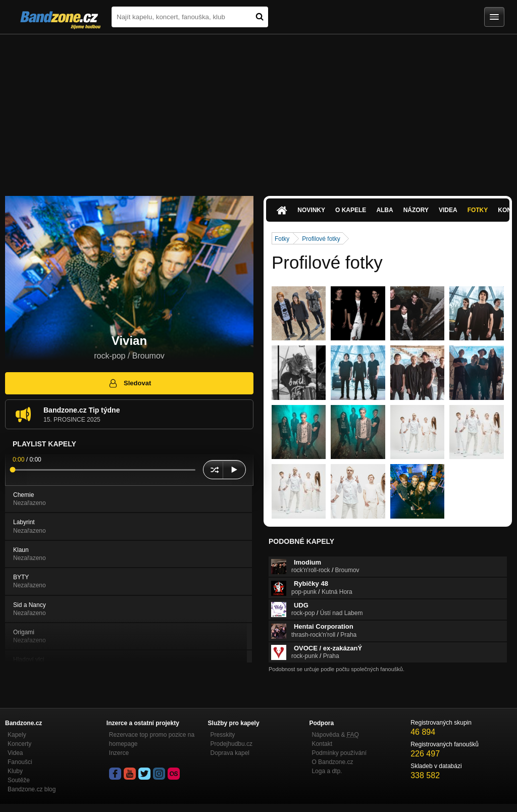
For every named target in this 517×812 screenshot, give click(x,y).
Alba (384, 210)
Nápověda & (335, 735)
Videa (448, 210)
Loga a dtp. (327, 771)
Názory (416, 210)
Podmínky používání (339, 753)
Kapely (17, 735)
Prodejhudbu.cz (231, 744)
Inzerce (119, 753)
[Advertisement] (258, 110)
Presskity (223, 735)
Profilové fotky (321, 239)
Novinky (311, 210)
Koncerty (19, 744)
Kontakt (322, 744)
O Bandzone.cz (332, 762)
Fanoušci (20, 762)
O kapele (351, 210)
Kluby (15, 771)
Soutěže (19, 780)
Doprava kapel (230, 753)
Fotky (478, 210)
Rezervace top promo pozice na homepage (152, 739)
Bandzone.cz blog (32, 789)
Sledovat (130, 383)
